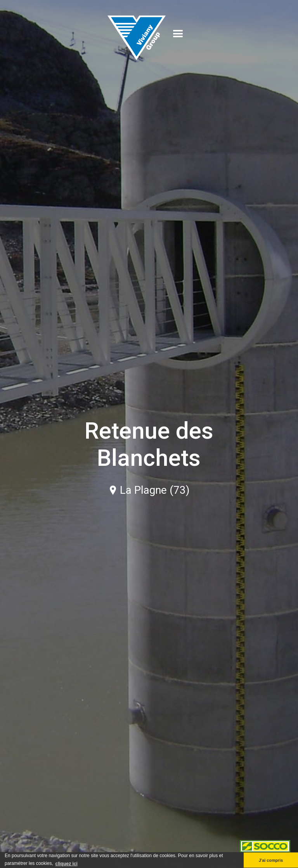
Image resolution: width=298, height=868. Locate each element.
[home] (137, 34)
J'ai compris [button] (271, 860)
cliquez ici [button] (66, 864)
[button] (178, 34)
